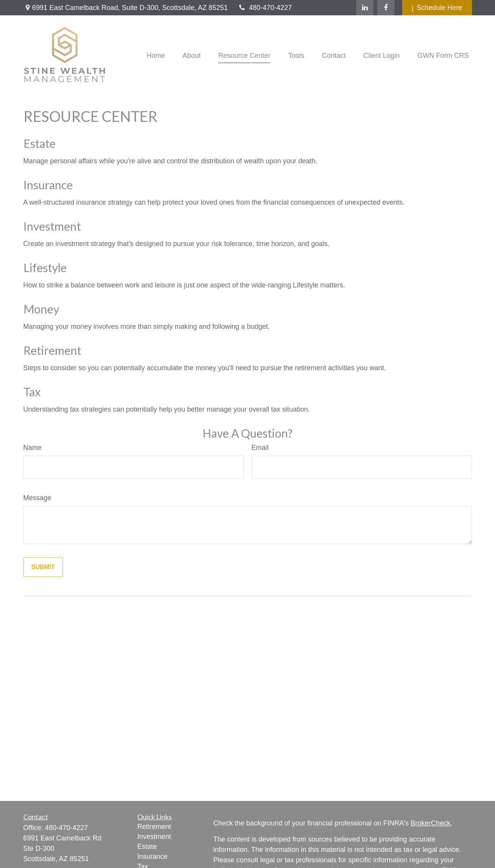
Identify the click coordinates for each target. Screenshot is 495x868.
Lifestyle (45, 267)
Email (260, 448)
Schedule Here (437, 8)
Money (41, 309)
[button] (156, 56)
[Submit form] (43, 567)
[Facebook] (386, 8)
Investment (52, 226)
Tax (32, 392)
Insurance (48, 185)
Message (37, 498)
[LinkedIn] (365, 8)
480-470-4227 (265, 8)
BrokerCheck (431, 823)
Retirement (52, 350)
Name (33, 448)
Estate (39, 143)
